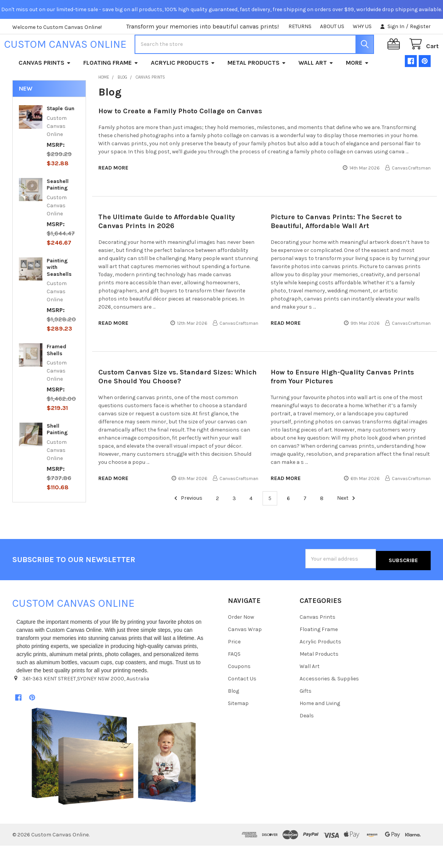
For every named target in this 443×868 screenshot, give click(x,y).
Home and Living (320, 726)
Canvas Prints (45, 87)
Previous (187, 522)
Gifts (306, 714)
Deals (307, 738)
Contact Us (242, 701)
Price (234, 664)
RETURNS (300, 26)
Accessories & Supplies (329, 701)
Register (420, 26)
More (357, 87)
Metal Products (257, 87)
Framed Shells (56, 374)
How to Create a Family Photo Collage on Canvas (180, 135)
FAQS (234, 677)
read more (113, 192)
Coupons (239, 689)
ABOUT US (332, 26)
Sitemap (238, 726)
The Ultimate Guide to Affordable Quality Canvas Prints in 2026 (167, 246)
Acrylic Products (183, 87)
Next (347, 522)
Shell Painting (57, 454)
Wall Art (316, 87)
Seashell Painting (58, 209)
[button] (114, 779)
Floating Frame (111, 87)
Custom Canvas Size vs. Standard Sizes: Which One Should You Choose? (178, 401)
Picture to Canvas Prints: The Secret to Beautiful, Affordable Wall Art (336, 246)
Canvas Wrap (245, 652)
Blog (233, 714)
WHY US (362, 26)
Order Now (241, 640)
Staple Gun (61, 133)
